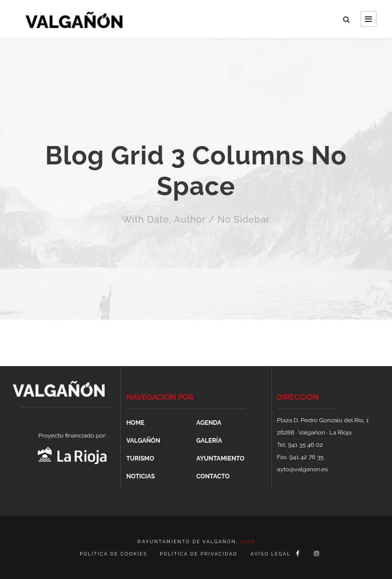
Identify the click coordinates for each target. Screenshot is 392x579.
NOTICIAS (140, 476)
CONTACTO (213, 476)
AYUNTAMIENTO (220, 459)
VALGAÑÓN (143, 441)
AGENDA (209, 423)
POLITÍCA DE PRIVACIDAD (199, 554)
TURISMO (140, 459)
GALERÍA (209, 441)
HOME (135, 423)
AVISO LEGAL (271, 554)
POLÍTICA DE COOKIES (115, 554)
